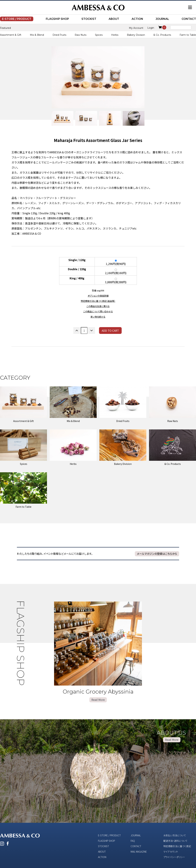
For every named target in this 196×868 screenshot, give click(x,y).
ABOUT (114, 19)
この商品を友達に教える (98, 306)
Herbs (115, 35)
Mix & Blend (37, 35)
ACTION (137, 19)
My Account (136, 28)
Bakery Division (136, 35)
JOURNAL (162, 19)
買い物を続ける (98, 317)
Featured (5, 28)
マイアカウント (171, 852)
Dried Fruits (59, 35)
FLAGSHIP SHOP (57, 19)
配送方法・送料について (175, 841)
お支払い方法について (175, 835)
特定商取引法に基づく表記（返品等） (98, 301)
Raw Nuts (81, 35)
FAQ (133, 841)
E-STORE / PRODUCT (17, 19)
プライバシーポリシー (174, 857)
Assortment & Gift (11, 35)
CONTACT (189, 19)
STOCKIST (89, 19)
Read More (98, 700)
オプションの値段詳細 (98, 296)
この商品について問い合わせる (98, 311)
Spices (99, 35)
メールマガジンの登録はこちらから (157, 554)
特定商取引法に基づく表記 (177, 846)
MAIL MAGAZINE (139, 852)
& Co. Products (162, 35)
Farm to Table (188, 35)
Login (151, 28)
